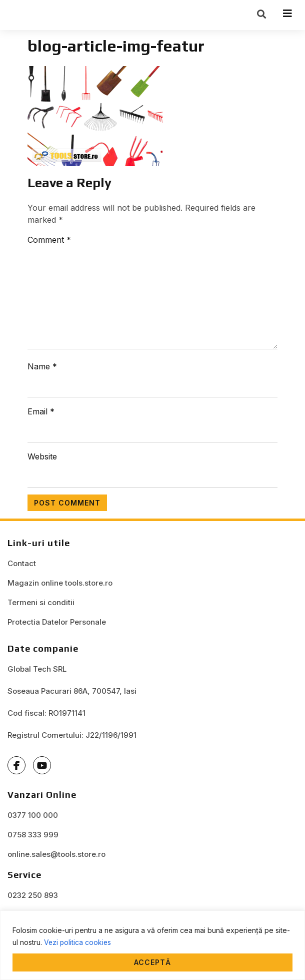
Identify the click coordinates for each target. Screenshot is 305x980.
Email (41, 415)
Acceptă (152, 962)
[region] (152, 945)
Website (42, 460)
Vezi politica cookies (78, 942)
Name (42, 370)
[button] (261, 16)
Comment (49, 243)
